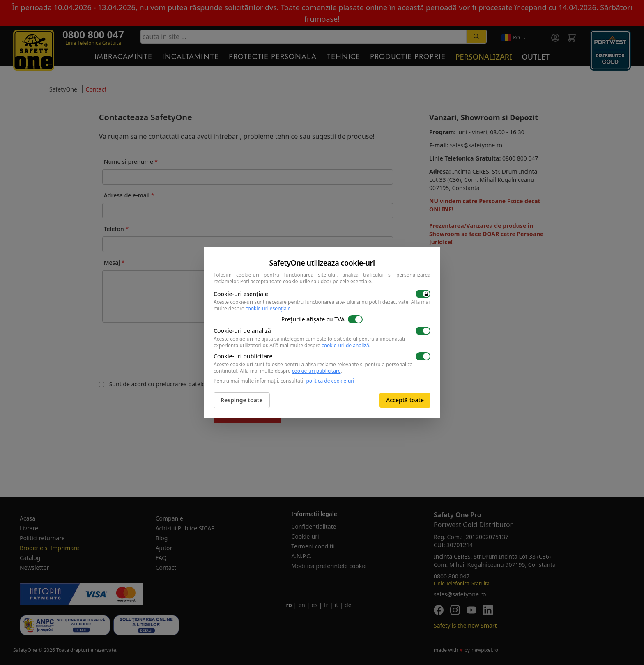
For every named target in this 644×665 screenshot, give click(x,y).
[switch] (423, 294)
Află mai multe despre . (320, 345)
